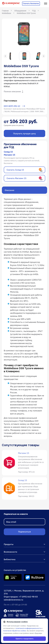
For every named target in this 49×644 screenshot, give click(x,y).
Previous (5, 56)
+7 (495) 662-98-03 (28, 597)
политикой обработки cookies (15, 631)
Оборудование (20, 11)
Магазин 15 (9, 155)
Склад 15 (8, 152)
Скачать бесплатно (31, 4)
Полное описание (14, 91)
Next (44, 56)
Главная (5, 11)
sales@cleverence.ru (13, 600)
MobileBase (7, 13)
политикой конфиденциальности (28, 628)
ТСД (34, 11)
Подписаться (24, 532)
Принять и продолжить (24, 639)
